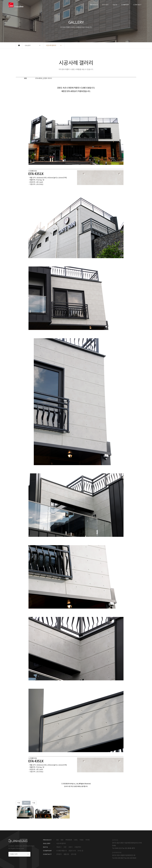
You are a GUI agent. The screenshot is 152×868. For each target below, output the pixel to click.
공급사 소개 (72, 851)
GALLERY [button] (28, 45)
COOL (76, 840)
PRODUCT (94, 5)
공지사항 (74, 854)
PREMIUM (69, 840)
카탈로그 (59, 847)
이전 (19, 803)
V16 (57, 840)
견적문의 (59, 854)
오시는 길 (80, 851)
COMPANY (125, 5)
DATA (115, 5)
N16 (62, 840)
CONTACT (137, 5)
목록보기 (26, 803)
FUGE (82, 840)
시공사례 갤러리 (61, 843)
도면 (65, 847)
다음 (34, 803)
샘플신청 (66, 854)
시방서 (70, 847)
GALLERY (105, 5)
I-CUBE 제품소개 (61, 851)
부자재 (88, 840)
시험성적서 (78, 847)
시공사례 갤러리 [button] (51, 45)
